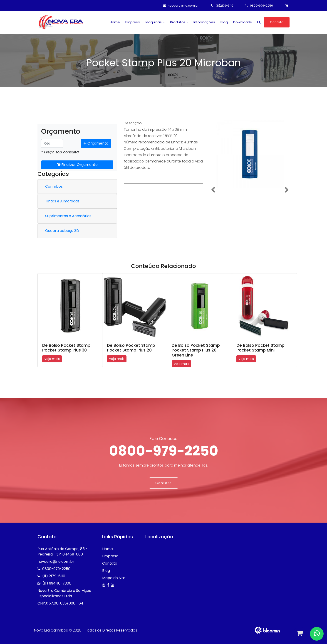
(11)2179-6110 (222, 6)
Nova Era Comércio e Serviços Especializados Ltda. (64, 593)
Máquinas (155, 22)
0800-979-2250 (259, 6)
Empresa (133, 22)
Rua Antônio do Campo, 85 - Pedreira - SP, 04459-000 (63, 552)
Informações (204, 22)
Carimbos (54, 186)
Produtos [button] (178, 22)
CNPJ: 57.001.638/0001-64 (60, 603)
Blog (224, 22)
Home (115, 22)
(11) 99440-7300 (57, 583)
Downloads (243, 22)
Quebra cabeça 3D (62, 231)
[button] (213, 190)
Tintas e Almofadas (62, 201)
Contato (277, 22)
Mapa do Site (114, 578)
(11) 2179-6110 (54, 576)
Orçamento (96, 143)
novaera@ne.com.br (181, 6)
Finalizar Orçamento (77, 165)
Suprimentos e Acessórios (68, 216)
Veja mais (52, 359)
